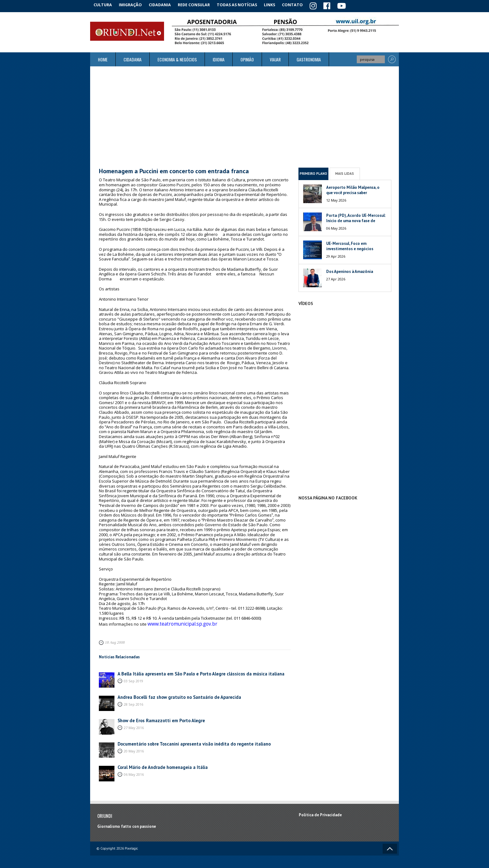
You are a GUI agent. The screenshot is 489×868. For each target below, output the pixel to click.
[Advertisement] (244, 116)
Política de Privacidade (320, 812)
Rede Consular (199, 5)
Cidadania (164, 5)
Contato (301, 5)
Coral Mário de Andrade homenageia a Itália (158, 764)
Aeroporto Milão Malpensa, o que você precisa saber (353, 189)
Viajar (275, 58)
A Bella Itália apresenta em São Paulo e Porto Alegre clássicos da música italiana (192, 671)
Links (276, 5)
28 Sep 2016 (133, 701)
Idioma (219, 58)
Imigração (133, 5)
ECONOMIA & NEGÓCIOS (177, 58)
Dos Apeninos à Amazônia (350, 270)
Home (103, 58)
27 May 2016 (134, 725)
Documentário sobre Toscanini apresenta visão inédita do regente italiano (186, 741)
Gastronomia (309, 58)
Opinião (247, 58)
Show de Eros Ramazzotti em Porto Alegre (157, 718)
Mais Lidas (345, 173)
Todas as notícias (242, 5)
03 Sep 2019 (133, 678)
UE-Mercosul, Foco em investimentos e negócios (350, 245)
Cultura (104, 5)
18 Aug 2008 (114, 640)
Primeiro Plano (313, 173)
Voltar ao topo (390, 846)
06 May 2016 (134, 771)
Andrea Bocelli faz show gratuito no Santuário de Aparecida (173, 694)
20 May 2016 (134, 748)
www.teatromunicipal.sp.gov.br (177, 622)
